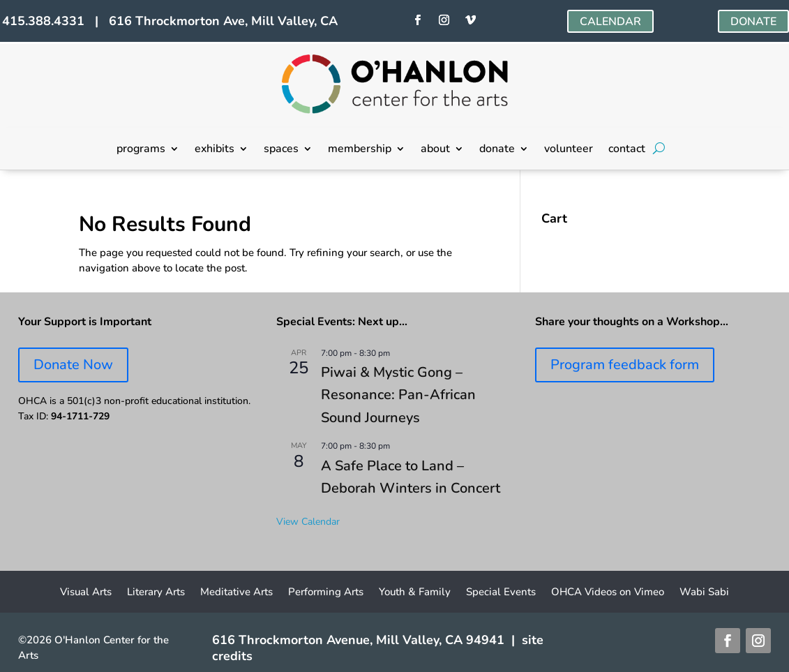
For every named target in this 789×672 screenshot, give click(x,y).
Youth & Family (415, 593)
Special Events (501, 593)
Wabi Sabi (704, 593)
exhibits (215, 150)
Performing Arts (326, 593)
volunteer (569, 150)
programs (141, 150)
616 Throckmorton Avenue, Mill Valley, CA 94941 (358, 640)
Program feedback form (625, 365)
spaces (281, 150)
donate (497, 150)
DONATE (753, 22)
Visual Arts (86, 593)
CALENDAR (610, 22)
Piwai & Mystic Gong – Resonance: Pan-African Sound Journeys (398, 395)
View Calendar (308, 522)
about (435, 150)
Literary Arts (156, 593)
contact (627, 150)
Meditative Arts (236, 593)
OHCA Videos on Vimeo (608, 593)
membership (360, 150)
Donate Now (73, 365)
